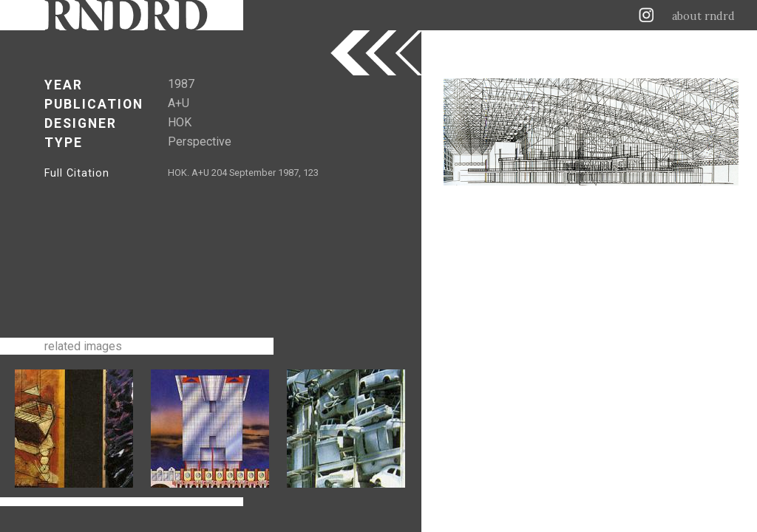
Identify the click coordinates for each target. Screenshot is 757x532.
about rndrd (703, 16)
